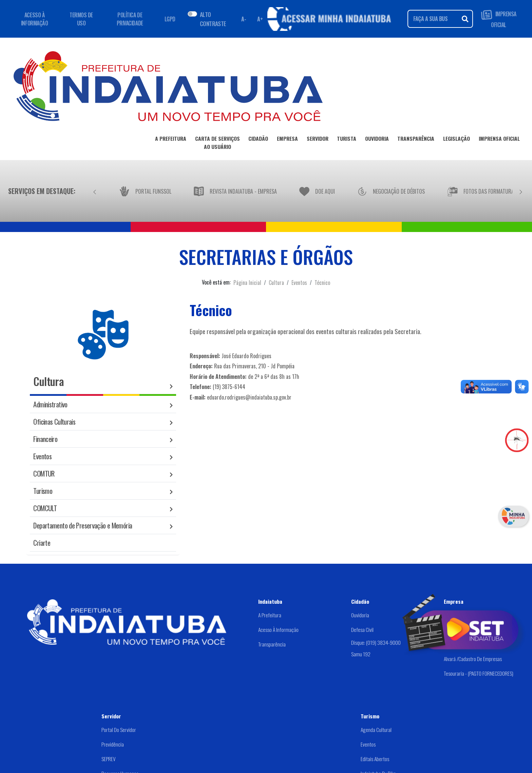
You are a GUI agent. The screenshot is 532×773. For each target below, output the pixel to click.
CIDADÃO (258, 140)
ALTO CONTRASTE (213, 19)
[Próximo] (521, 191)
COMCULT (45, 508)
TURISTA (347, 140)
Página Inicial (247, 283)
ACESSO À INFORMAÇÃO (34, 19)
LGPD (170, 19)
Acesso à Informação (278, 630)
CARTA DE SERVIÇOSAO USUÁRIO (217, 144)
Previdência (113, 744)
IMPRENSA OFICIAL (499, 19)
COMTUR (44, 473)
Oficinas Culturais (54, 421)
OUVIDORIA (377, 140)
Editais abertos (375, 759)
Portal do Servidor (119, 730)
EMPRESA (287, 140)
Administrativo (50, 404)
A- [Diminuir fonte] (244, 19)
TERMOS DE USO (81, 19)
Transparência (272, 644)
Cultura (276, 283)
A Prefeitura (270, 615)
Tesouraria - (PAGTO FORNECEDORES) (479, 673)
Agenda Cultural (376, 730)
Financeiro (45, 439)
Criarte (42, 543)
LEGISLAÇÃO (457, 140)
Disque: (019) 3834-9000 (376, 642)
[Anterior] (95, 191)
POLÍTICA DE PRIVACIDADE (130, 19)
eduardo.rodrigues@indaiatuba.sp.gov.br (249, 397)
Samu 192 (361, 654)
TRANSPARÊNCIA (416, 140)
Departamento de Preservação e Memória (83, 525)
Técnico (322, 283)
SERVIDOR (318, 140)
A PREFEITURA (171, 140)
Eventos (299, 283)
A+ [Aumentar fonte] (260, 19)
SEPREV (109, 759)
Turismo (43, 491)
